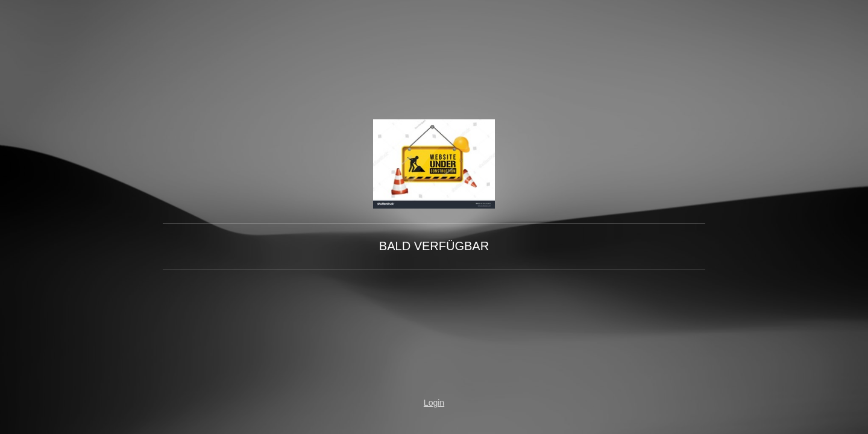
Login (434, 403)
